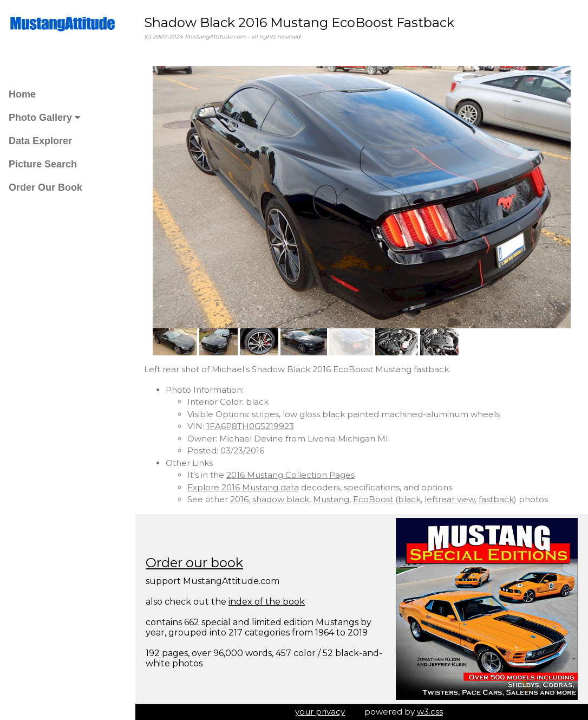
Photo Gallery (44, 118)
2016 (239, 499)
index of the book (267, 602)
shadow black (281, 499)
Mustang (331, 499)
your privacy (320, 712)
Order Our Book (45, 187)
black (409, 499)
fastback (496, 499)
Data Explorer (40, 141)
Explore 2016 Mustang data (243, 487)
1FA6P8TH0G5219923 (250, 426)
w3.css (430, 712)
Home (22, 94)
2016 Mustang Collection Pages (290, 475)
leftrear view (450, 499)
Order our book (194, 563)
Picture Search (43, 164)
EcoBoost (373, 499)
